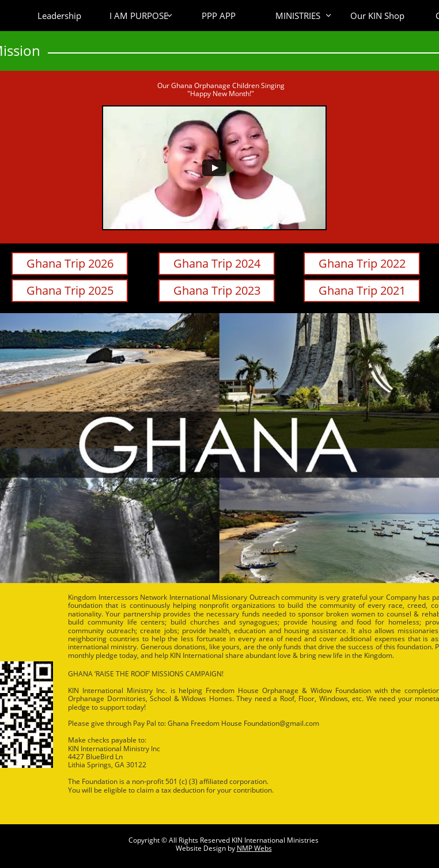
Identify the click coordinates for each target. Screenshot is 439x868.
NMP (245, 848)
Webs (263, 848)
